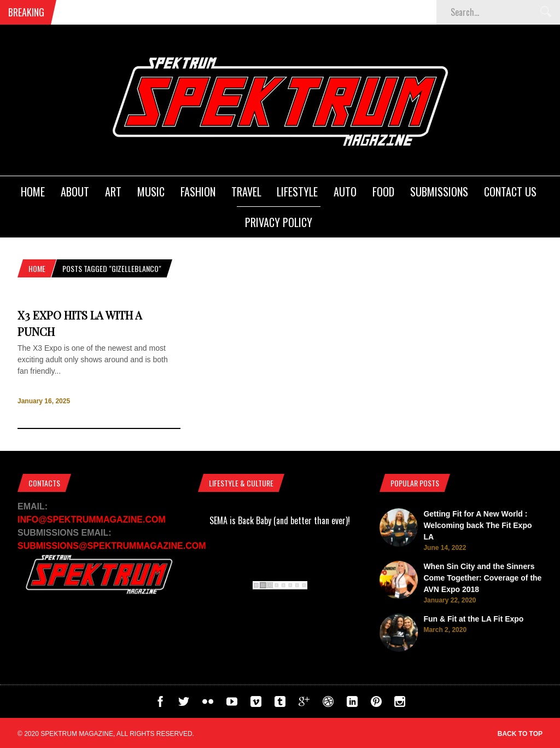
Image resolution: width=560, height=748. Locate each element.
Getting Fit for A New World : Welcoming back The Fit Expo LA (477, 525)
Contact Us (510, 192)
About (75, 192)
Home (33, 192)
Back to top (520, 734)
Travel (246, 192)
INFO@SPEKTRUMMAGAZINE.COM (92, 520)
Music (151, 192)
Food (383, 192)
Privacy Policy (279, 222)
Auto (345, 192)
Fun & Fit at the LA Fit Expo (473, 619)
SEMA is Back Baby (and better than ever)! (280, 520)
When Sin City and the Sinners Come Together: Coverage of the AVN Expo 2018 (482, 578)
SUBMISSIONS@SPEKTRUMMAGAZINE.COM (112, 546)
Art (113, 192)
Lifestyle (297, 192)
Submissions (439, 192)
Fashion (198, 192)
